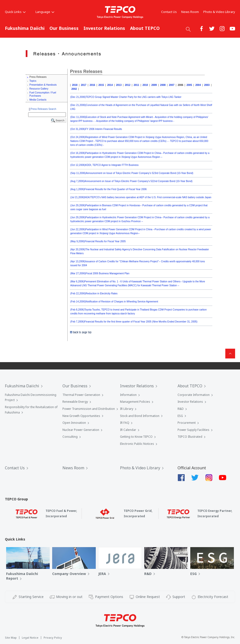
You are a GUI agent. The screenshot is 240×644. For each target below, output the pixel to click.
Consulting (70, 437)
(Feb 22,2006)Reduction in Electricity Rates (94, 293)
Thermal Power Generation (81, 395)
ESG (180, 416)
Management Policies (135, 402)
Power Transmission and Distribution (89, 409)
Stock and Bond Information (140, 416)
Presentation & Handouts (43, 85)
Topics (33, 81)
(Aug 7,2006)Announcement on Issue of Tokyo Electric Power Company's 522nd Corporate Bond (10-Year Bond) (131, 181)
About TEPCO (145, 28)
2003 (207, 85)
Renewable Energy (75, 402)
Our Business (64, 28)
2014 (110, 85)
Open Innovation (74, 423)
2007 (172, 85)
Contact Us (169, 12)
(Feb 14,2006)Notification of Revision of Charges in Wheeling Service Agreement (114, 302)
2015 (101, 85)
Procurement (187, 423)
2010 (145, 85)
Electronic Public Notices (137, 444)
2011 (136, 85)
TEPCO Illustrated (190, 437)
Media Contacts (38, 100)
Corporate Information (194, 395)
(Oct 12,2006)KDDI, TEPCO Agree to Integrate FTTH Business (104, 165)
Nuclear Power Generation (81, 430)
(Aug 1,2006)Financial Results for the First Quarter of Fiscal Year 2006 (108, 189)
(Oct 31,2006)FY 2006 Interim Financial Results (96, 129)
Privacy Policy (53, 638)
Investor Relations (104, 28)
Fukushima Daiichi (25, 28)
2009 (154, 85)
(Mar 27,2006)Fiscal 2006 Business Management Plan (100, 273)
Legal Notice (30, 638)
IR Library (127, 409)
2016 (92, 85)
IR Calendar (128, 430)
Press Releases (86, 71)
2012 (128, 85)
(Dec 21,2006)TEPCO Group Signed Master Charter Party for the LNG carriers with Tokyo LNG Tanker (126, 97)
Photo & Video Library (219, 12)
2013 (119, 85)
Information (128, 395)
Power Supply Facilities (193, 430)
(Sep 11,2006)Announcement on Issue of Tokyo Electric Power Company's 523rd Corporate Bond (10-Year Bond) (132, 173)
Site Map (11, 638)
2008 (163, 85)
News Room (190, 12)
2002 (74, 89)
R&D (181, 409)
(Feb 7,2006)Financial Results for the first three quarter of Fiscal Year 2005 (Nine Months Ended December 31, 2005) (134, 322)
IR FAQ (125, 423)
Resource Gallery (39, 89)
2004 (198, 85)
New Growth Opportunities (81, 416)
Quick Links (15, 12)
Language (45, 12)
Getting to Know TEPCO (136, 437)
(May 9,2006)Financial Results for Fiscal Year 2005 (98, 241)
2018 (75, 85)
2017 (84, 85)
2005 (189, 85)
